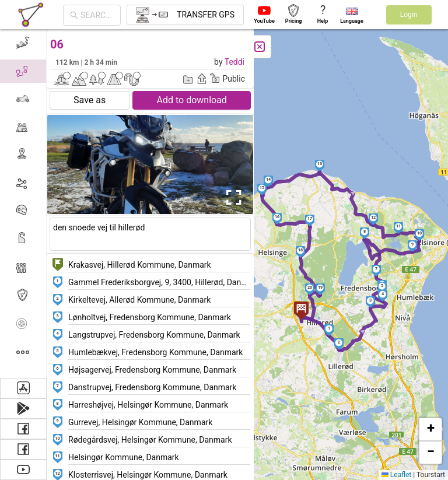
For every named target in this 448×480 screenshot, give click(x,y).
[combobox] (97, 15)
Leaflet (396, 475)
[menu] (23, 204)
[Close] (260, 47)
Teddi (235, 62)
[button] (329, 330)
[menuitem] (23, 43)
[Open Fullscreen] (232, 198)
